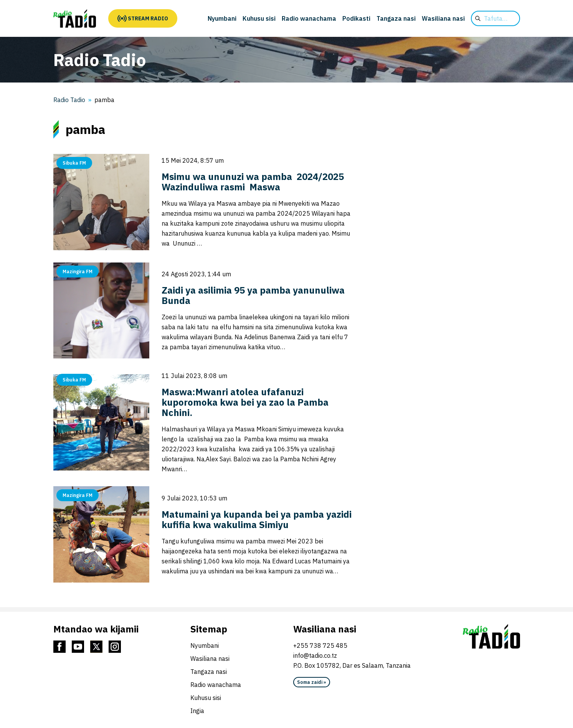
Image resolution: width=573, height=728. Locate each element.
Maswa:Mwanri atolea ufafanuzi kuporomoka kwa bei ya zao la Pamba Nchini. (245, 402)
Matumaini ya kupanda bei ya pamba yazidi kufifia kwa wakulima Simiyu (257, 519)
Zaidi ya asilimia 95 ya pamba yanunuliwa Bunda (253, 295)
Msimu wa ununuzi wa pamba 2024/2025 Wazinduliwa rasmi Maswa (254, 182)
